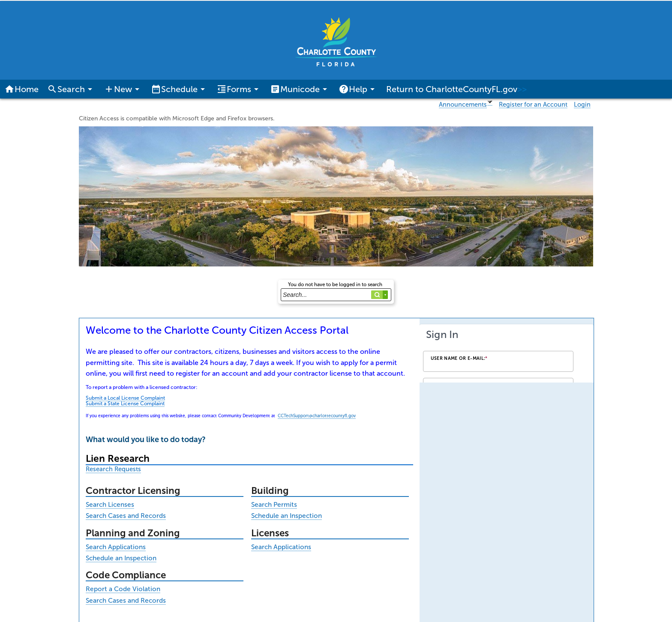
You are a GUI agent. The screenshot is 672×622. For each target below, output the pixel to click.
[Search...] (336, 295)
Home (21, 89)
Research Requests (113, 469)
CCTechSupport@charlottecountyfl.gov (317, 416)
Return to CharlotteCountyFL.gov (456, 89)
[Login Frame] (507, 353)
